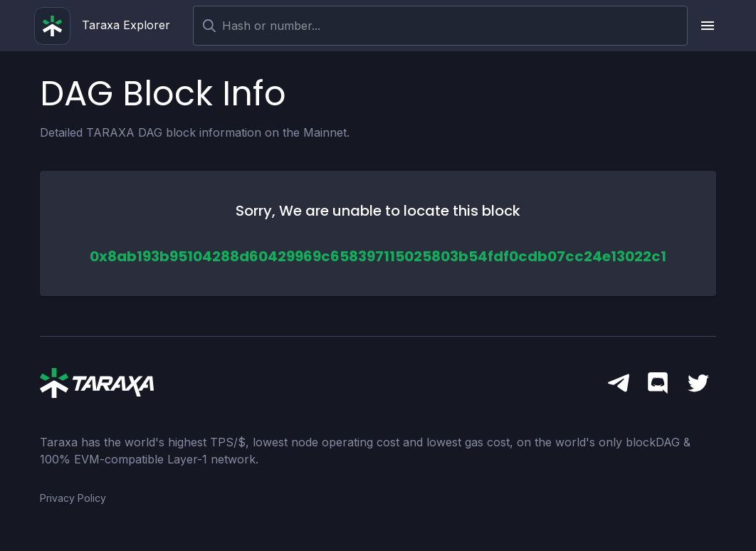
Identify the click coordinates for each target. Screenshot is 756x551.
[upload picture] (708, 26)
